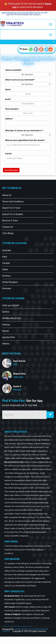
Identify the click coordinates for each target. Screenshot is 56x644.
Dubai (5, 269)
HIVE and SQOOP (11, 306)
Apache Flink (9, 337)
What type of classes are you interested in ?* (24, 130)
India (5, 257)
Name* (8, 89)
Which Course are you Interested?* (20, 80)
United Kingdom (10, 282)
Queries (8, 154)
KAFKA (6, 312)
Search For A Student (13, 214)
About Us (7, 195)
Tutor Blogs (8, 233)
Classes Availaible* (13, 70)
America (6, 276)
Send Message (11, 170)
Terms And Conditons (13, 202)
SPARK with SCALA (12, 318)
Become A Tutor (10, 221)
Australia (7, 250)
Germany (7, 288)
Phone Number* (12, 109)
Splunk (6, 331)
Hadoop (6, 325)
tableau (6, 344)
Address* (9, 119)
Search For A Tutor (11, 208)
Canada (6, 263)
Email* (8, 99)
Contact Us (8, 227)
